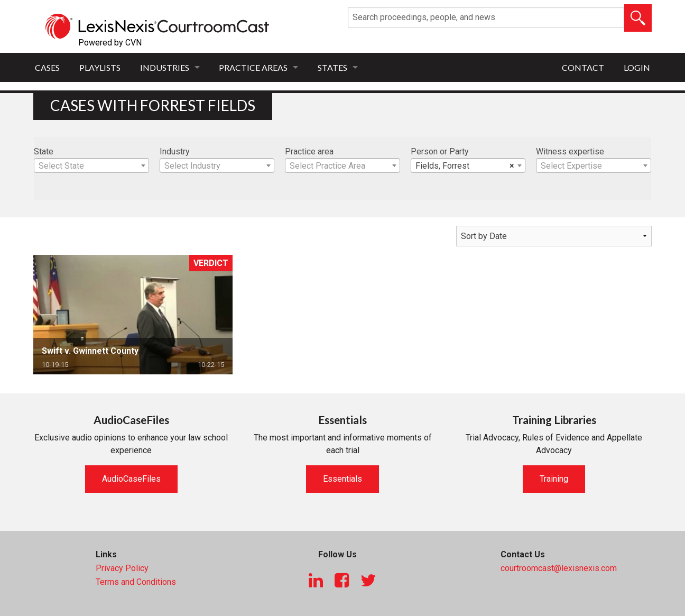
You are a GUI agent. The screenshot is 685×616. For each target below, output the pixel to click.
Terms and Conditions (136, 582)
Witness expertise (570, 151)
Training (554, 479)
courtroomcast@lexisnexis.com (559, 568)
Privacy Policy (122, 568)
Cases (47, 67)
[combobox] (91, 166)
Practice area (309, 151)
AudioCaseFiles (131, 479)
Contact (583, 67)
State (44, 151)
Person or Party (440, 151)
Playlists (100, 67)
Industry (175, 151)
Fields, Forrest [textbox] (465, 166)
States (332, 67)
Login (637, 67)
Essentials (342, 479)
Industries (165, 67)
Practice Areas (253, 67)
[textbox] (91, 166)
